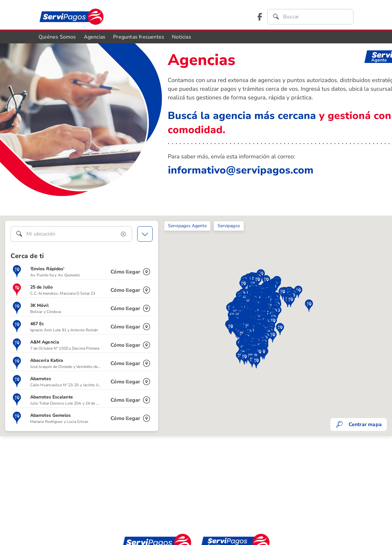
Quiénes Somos (57, 37)
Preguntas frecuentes (139, 37)
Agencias (95, 37)
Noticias (182, 37)
